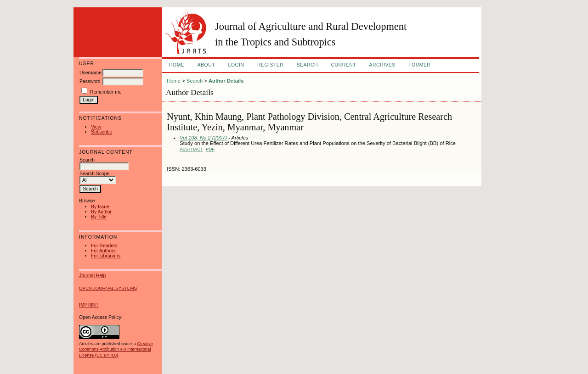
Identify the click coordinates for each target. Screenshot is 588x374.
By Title (99, 217)
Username (90, 73)
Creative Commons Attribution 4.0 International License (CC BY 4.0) (116, 349)
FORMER (419, 65)
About (206, 65)
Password (90, 81)
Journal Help (92, 276)
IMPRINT (89, 305)
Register (270, 65)
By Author (101, 212)
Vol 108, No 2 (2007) (203, 138)
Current (344, 65)
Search (307, 65)
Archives (382, 65)
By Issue (100, 207)
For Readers (104, 246)
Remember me (106, 92)
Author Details (226, 81)
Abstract (191, 149)
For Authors (103, 251)
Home (177, 65)
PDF (210, 149)
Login (236, 65)
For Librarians (106, 256)
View (96, 127)
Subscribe (102, 132)
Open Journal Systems (108, 288)
